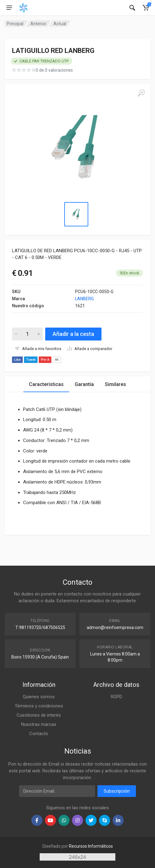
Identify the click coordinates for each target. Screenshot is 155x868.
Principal (15, 24)
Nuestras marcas (39, 724)
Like (17, 360)
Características (46, 384)
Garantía (84, 384)
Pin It (45, 360)
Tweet (31, 360)
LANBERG (84, 299)
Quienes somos (39, 697)
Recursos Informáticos (91, 846)
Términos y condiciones (39, 706)
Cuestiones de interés (39, 715)
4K (57, 360)
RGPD (116, 697)
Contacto (39, 734)
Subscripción (117, 791)
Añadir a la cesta (73, 334)
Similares (115, 384)
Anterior (38, 24)
